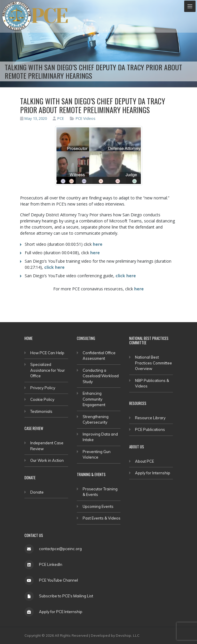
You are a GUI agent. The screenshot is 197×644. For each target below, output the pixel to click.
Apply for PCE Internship (61, 612)
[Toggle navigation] (190, 6)
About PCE (144, 461)
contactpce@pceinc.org (60, 549)
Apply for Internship (153, 473)
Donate (37, 492)
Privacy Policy (43, 388)
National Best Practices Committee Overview (153, 363)
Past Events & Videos (102, 518)
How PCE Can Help (47, 353)
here (98, 244)
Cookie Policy (42, 399)
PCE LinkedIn (51, 564)
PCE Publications (150, 429)
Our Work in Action (47, 460)
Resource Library (150, 418)
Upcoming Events (98, 506)
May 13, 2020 (34, 118)
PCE (58, 118)
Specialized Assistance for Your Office (48, 370)
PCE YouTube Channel (58, 580)
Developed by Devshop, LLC (115, 635)
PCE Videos (86, 118)
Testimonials (41, 411)
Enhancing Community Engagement (94, 399)
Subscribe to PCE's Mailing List (66, 596)
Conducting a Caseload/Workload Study (101, 376)
